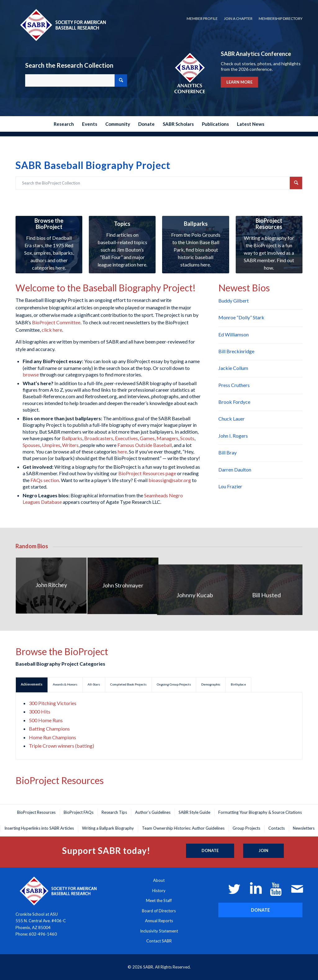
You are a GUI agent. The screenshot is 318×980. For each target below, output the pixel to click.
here (122, 451)
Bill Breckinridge (236, 351)
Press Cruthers (234, 385)
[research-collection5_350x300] (269, 245)
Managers (167, 438)
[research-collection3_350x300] (195, 245)
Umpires (51, 445)
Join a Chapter (238, 18)
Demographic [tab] (211, 684)
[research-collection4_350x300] (122, 245)
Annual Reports (159, 921)
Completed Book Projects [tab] (128, 684)
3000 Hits (40, 711)
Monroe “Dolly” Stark (241, 317)
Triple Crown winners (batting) (61, 746)
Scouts (187, 438)
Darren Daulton (235, 469)
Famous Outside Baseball (145, 445)
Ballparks (72, 438)
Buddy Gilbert (234, 301)
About (159, 880)
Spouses (31, 445)
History (159, 891)
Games (147, 438)
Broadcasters (99, 438)
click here (52, 330)
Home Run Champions (52, 737)
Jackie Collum (233, 368)
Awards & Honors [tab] (65, 684)
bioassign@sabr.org (170, 480)
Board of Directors (159, 911)
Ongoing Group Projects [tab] (174, 684)
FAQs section (45, 480)
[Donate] (210, 851)
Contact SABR (159, 941)
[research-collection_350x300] (49, 245)
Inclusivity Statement (159, 931)
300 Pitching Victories (53, 703)
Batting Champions (49, 729)
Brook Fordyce (234, 402)
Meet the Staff (159, 900)
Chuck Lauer (232, 419)
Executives (126, 438)
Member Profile (202, 18)
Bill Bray (227, 452)
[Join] (263, 851)
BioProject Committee (56, 322)
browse (31, 374)
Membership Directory (281, 18)
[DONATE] (260, 910)
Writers (70, 445)
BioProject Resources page (147, 473)
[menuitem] (202, 19)
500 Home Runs (46, 720)
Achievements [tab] (32, 684)
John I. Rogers (233, 436)
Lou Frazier (230, 486)
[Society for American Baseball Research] (62, 25)
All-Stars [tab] (94, 684)
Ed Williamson (234, 334)
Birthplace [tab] (238, 684)
